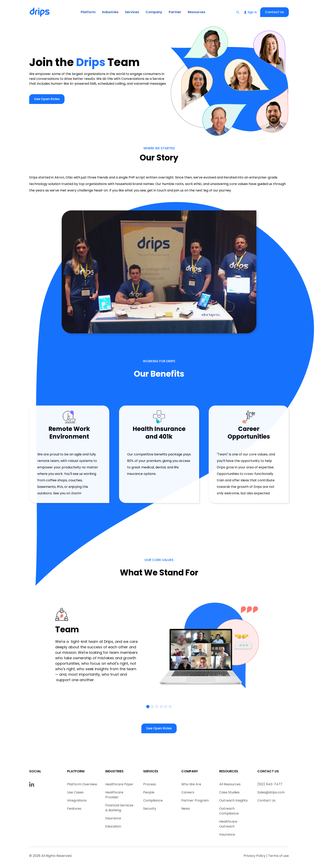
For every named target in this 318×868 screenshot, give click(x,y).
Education (113, 826)
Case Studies (229, 792)
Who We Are (191, 784)
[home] (40, 12)
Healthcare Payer (119, 784)
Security (150, 809)
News (186, 809)
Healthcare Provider (114, 795)
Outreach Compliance (229, 811)
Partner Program (195, 800)
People (149, 792)
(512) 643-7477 (270, 784)
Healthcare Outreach (228, 824)
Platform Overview (82, 784)
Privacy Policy (255, 856)
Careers (188, 792)
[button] (88, 12)
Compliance (153, 800)
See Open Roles (47, 99)
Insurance (113, 818)
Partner (175, 12)
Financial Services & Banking (119, 808)
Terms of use (278, 856)
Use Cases (75, 792)
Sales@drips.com (271, 792)
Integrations (77, 800)
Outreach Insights (233, 800)
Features (74, 809)
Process (150, 784)
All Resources (230, 784)
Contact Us (274, 12)
